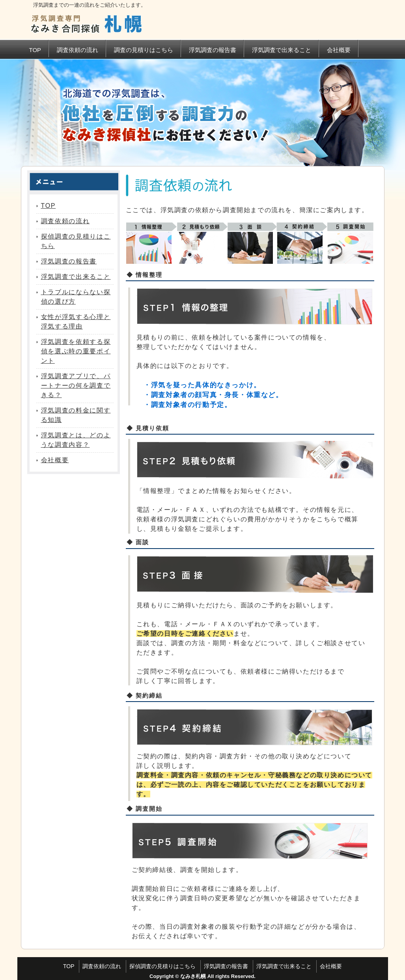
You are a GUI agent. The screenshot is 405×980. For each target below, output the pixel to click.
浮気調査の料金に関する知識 (76, 415)
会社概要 (339, 50)
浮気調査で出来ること (282, 50)
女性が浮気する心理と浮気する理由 (76, 322)
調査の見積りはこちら (144, 50)
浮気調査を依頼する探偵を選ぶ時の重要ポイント (76, 351)
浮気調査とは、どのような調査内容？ (76, 440)
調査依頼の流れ (77, 50)
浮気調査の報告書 (213, 50)
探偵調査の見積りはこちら (76, 241)
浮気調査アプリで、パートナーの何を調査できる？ (76, 385)
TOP (35, 50)
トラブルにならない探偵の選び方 (76, 297)
